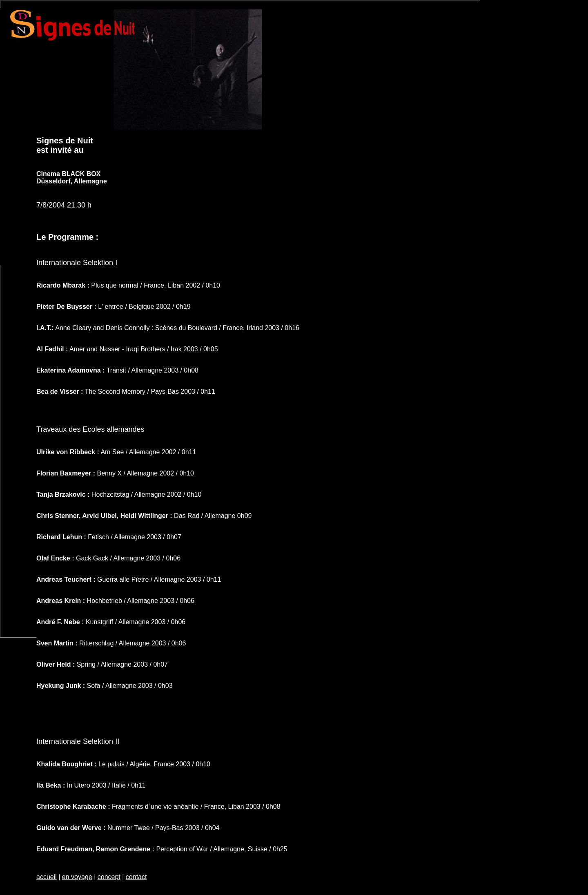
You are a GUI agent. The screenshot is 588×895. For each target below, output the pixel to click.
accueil (47, 877)
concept (109, 877)
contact (136, 877)
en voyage (77, 877)
